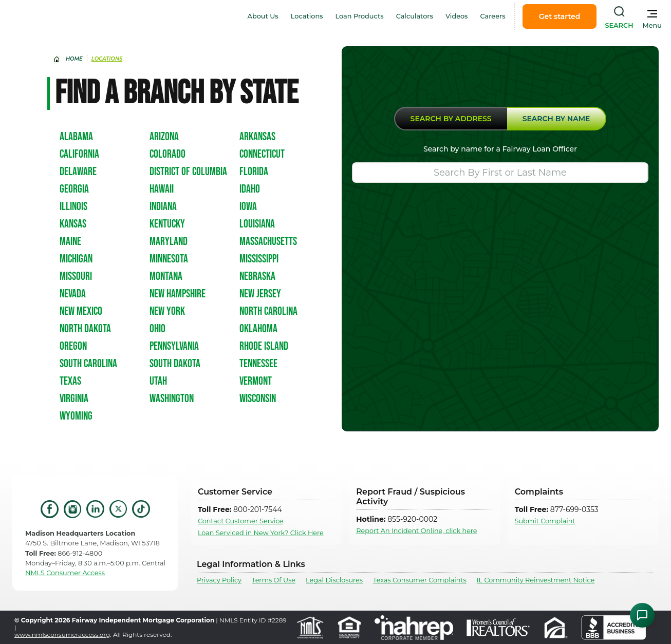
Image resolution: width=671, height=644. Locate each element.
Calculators (415, 16)
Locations (307, 16)
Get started (560, 16)
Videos (457, 16)
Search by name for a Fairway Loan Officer (500, 149)
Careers (493, 16)
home (74, 59)
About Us (263, 16)
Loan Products (360, 16)
